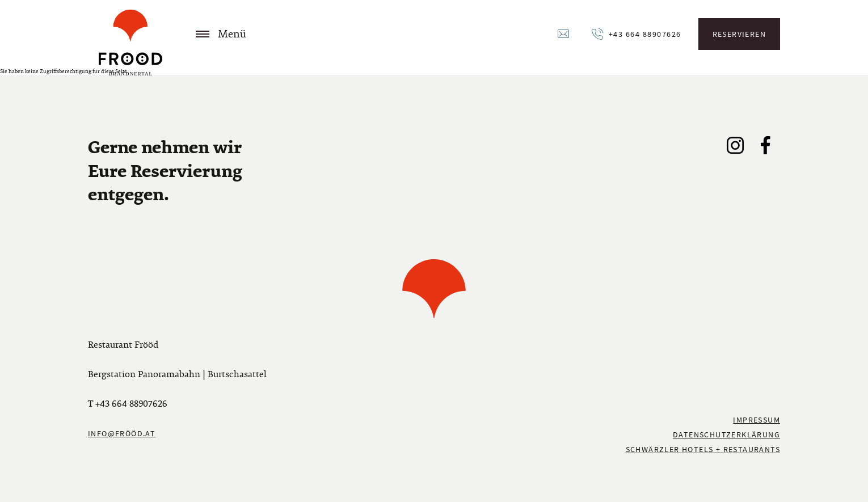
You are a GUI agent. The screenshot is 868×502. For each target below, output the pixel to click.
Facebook (765, 145)
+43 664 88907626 (645, 34)
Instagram (736, 145)
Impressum (757, 420)
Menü (221, 34)
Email (565, 34)
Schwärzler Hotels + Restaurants (703, 449)
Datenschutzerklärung (726, 434)
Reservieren (739, 34)
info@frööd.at (122, 433)
